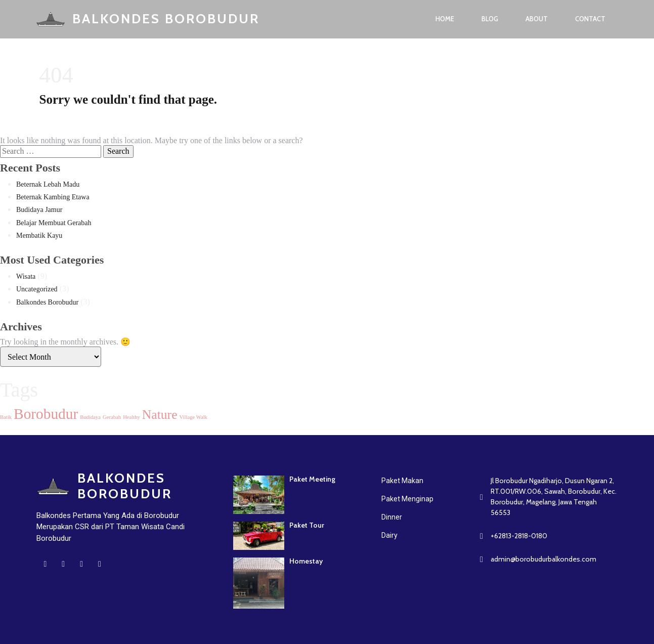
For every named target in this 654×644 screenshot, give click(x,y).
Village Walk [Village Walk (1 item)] (193, 417)
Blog (490, 19)
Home (445, 19)
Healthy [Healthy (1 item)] (132, 417)
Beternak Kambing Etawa (53, 197)
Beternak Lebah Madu (48, 184)
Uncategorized (37, 289)
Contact (590, 19)
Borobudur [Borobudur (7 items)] (46, 414)
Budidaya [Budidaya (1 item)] (90, 417)
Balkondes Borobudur (47, 302)
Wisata (26, 276)
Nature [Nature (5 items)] (160, 415)
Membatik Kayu (39, 235)
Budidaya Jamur (39, 210)
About (537, 19)
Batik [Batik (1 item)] (6, 417)
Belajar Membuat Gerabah (54, 223)
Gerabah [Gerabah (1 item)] (112, 417)
